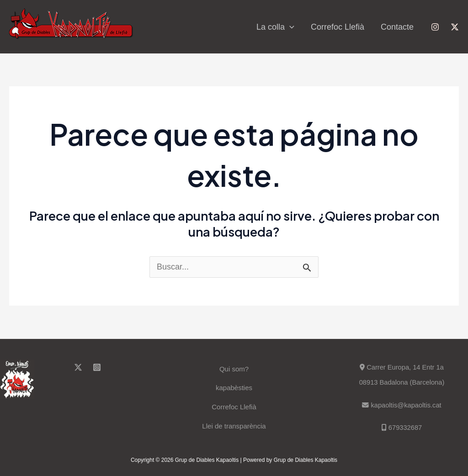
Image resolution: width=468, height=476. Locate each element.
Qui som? (234, 369)
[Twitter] (455, 27)
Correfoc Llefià (338, 27)
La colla (275, 27)
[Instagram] (435, 27)
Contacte (397, 27)
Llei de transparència (234, 426)
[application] (290, 27)
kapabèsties (234, 388)
